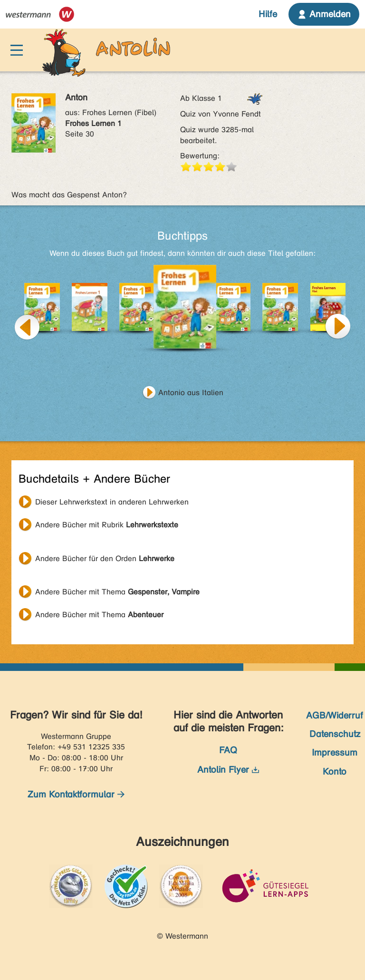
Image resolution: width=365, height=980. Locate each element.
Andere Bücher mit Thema (117, 592)
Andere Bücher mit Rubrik (107, 525)
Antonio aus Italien (191, 393)
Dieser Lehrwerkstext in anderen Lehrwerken (112, 502)
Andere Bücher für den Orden (105, 558)
